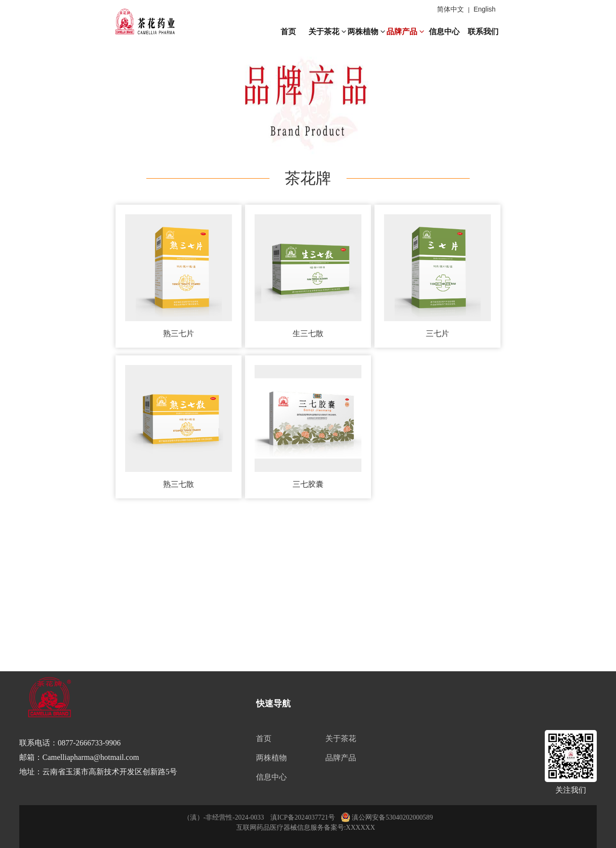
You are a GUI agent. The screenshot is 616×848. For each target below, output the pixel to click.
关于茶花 (327, 32)
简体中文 (450, 9)
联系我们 (483, 32)
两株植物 (366, 32)
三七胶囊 (308, 478)
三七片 (439, 331)
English (485, 9)
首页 (288, 32)
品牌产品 (405, 32)
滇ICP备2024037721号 (303, 817)
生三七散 (308, 331)
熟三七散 (177, 478)
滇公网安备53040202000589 (387, 817)
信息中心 (444, 32)
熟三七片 (177, 331)
